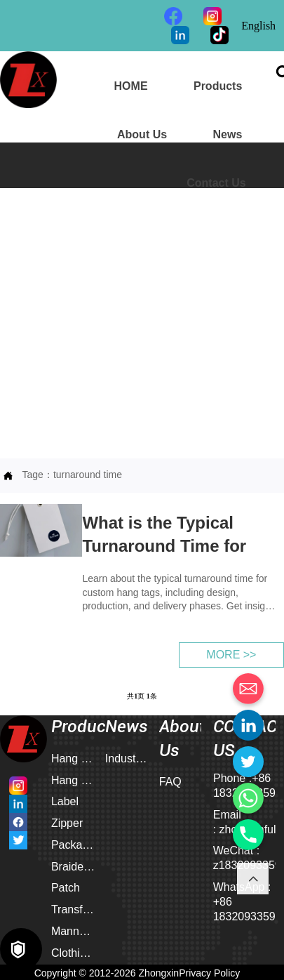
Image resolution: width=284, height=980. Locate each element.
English (258, 26)
